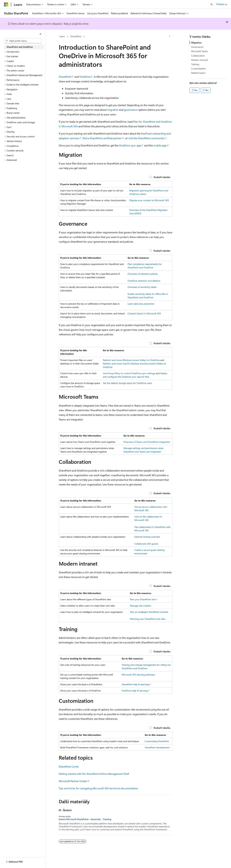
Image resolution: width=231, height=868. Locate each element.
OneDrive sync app (130, 145)
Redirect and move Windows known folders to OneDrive (131, 360)
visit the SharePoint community (146, 138)
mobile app (160, 145)
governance (131, 110)
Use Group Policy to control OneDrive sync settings (129, 373)
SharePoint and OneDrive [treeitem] (20, 47)
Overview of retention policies (143, 274)
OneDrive (85, 77)
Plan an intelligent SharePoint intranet (149, 612)
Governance (197, 47)
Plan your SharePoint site (143, 599)
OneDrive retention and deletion (144, 281)
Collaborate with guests (146, 544)
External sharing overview (147, 537)
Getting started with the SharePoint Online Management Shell (94, 774)
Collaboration (198, 56)
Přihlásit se (222, 4)
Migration (196, 43)
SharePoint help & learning (135, 684)
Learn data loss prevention (141, 304)
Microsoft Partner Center (73, 781)
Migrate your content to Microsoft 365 (149, 200)
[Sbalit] (40, 34)
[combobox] (23, 41)
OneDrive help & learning (135, 691)
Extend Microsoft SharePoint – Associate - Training (85, 819)
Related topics (198, 73)
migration (113, 110)
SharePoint (76, 36)
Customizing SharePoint (157, 741)
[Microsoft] (6, 4)
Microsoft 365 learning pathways (138, 675)
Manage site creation (141, 606)
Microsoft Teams (200, 51)
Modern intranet (200, 60)
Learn (62, 36)
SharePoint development (157, 747)
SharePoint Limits (69, 766)
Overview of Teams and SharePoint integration (147, 442)
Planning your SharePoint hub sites (148, 619)
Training (195, 64)
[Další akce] (169, 37)
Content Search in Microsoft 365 (144, 313)
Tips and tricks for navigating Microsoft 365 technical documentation (98, 788)
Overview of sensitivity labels (142, 287)
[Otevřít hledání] (212, 4)
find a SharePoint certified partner (102, 138)
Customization (198, 69)
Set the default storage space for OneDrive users (127, 383)
